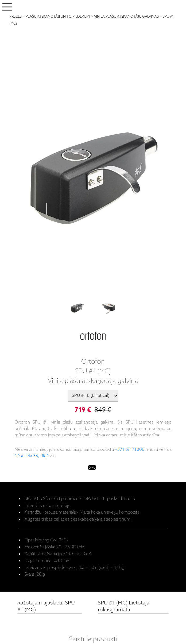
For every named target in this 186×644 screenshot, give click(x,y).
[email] (92, 469)
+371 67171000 (130, 450)
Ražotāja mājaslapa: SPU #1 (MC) (46, 606)
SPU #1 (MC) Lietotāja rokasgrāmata (124, 606)
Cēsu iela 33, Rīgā (32, 456)
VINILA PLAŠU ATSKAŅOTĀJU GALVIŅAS (126, 17)
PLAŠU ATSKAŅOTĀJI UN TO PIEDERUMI (58, 17)
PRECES (15, 17)
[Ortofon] (93, 337)
